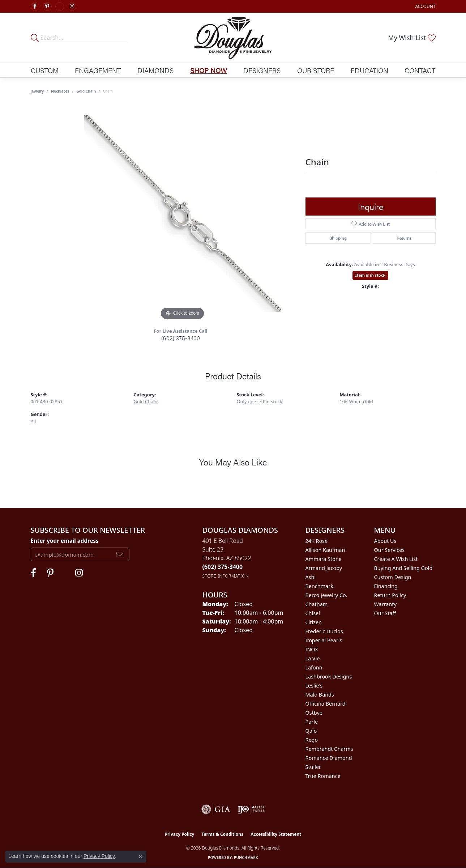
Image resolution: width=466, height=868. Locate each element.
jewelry (37, 91)
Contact (420, 70)
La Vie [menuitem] (313, 658)
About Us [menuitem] (385, 541)
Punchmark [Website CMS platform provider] (246, 858)
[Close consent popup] (141, 856)
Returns (404, 238)
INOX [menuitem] (312, 649)
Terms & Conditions (222, 834)
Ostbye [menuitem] (314, 713)
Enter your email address (65, 541)
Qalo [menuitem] (311, 731)
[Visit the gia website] (216, 809)
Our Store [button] (316, 70)
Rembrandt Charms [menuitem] (329, 749)
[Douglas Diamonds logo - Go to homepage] (233, 38)
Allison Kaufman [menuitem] (325, 550)
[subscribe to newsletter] (120, 554)
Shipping (338, 238)
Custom (45, 70)
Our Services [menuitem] (390, 550)
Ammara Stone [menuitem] (324, 559)
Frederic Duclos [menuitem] (324, 631)
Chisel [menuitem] (313, 613)
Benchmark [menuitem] (319, 586)
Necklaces (60, 91)
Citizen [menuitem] (314, 622)
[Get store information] (226, 576)
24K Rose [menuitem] (317, 541)
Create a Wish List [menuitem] (396, 559)
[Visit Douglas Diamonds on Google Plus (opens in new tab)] (60, 7)
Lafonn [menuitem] (314, 667)
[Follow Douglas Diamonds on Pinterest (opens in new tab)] (47, 7)
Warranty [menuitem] (385, 604)
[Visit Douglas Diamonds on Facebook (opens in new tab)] (35, 7)
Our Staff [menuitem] (385, 613)
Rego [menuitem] (312, 740)
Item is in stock (371, 275)
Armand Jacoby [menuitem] (324, 568)
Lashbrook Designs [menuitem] (329, 676)
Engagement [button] (98, 70)
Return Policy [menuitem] (390, 595)
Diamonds (155, 70)
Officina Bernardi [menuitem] (326, 704)
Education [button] (369, 70)
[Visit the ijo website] (251, 809)
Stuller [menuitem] (313, 767)
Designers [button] (262, 70)
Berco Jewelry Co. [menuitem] (326, 595)
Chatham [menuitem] (317, 604)
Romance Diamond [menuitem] (329, 758)
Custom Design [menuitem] (393, 577)
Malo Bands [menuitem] (320, 695)
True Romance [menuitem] (323, 776)
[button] (424, 6)
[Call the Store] (223, 567)
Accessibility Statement (276, 834)
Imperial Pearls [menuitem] (324, 640)
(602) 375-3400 (181, 338)
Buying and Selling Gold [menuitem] (403, 568)
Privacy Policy (180, 834)
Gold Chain (86, 91)
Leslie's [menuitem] (314, 686)
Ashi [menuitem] (311, 577)
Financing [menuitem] (386, 586)
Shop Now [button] (209, 70)
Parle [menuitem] (312, 722)
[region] (183, 213)
